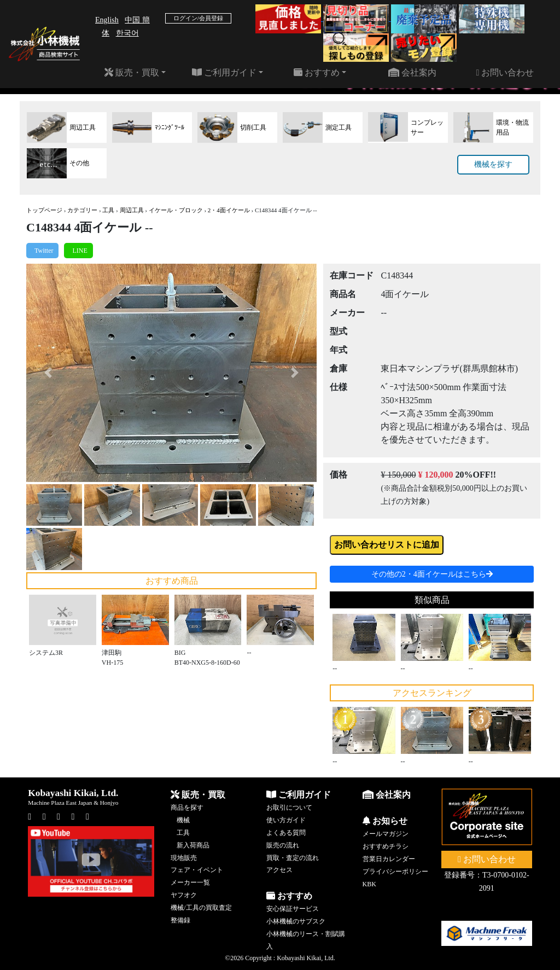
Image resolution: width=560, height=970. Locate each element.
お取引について (289, 808)
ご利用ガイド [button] (224, 72)
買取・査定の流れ (293, 858)
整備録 (180, 920)
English (107, 20)
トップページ (44, 210)
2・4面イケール (229, 210)
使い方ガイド (286, 820)
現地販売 (184, 858)
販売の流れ (283, 845)
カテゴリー (82, 210)
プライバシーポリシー (395, 872)
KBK (369, 884)
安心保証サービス (293, 909)
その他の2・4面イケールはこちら (432, 574)
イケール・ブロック (176, 210)
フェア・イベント (197, 870)
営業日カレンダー (389, 859)
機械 (183, 820)
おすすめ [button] (317, 72)
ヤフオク (184, 895)
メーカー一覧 (190, 882)
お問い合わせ (505, 72)
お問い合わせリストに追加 (387, 545)
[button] (48, 373)
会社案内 (412, 72)
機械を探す (493, 164)
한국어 (127, 33)
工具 (108, 210)
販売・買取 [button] (132, 72)
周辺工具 (132, 210)
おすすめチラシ (386, 846)
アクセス (279, 870)
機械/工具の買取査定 (201, 908)
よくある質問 (286, 833)
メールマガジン (386, 834)
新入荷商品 (193, 845)
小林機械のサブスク (296, 921)
